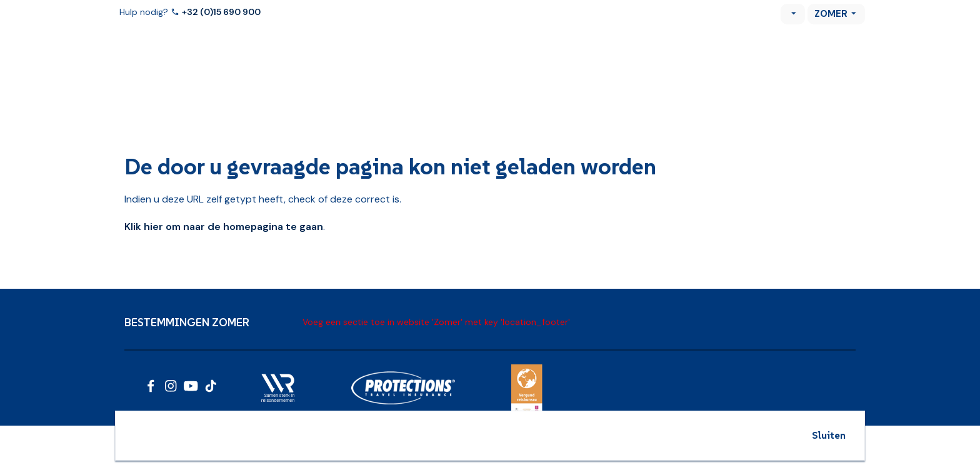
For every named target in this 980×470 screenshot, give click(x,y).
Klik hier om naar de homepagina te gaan (224, 227)
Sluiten (829, 435)
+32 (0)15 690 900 (222, 12)
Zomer (831, 14)
